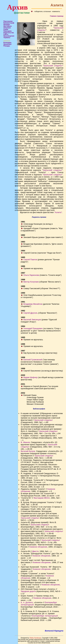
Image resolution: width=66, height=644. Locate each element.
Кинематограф (9, 23)
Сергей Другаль (31, 313)
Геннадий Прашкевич (33, 328)
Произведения (9, 36)
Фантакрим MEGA (42, 498)
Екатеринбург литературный (45, 616)
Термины (7, 38)
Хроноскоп (7, 44)
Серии (6, 29)
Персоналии (8, 21)
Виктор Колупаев (31, 282)
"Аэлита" (58, 212)
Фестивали (8, 26)
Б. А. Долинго (27, 602)
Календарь (7, 43)
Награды (7, 25)
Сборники (7, 28)
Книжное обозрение (38, 547)
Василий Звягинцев (32, 320)
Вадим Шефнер (31, 377)
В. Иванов (25, 442)
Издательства (9, 33)
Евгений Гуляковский (33, 360)
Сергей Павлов (30, 260)
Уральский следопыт (53, 66)
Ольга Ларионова (31, 275)
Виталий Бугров (28, 451)
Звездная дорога (28, 591)
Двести (35, 551)
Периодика (7, 31)
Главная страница (57, 16)
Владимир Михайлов (33, 304)
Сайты (6, 34)
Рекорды (7, 46)
